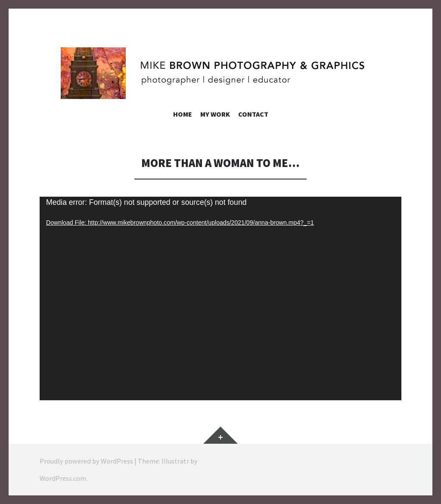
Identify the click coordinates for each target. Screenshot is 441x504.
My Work (215, 114)
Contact (253, 114)
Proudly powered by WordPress (86, 461)
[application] (220, 298)
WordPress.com (63, 478)
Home (183, 114)
